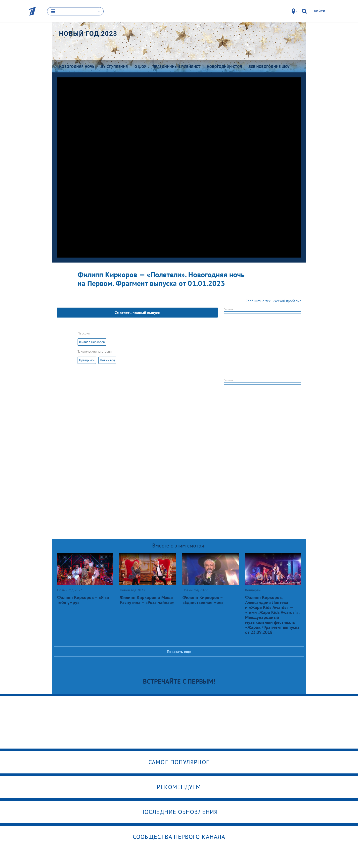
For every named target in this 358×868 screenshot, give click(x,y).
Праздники (87, 360)
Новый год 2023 (88, 34)
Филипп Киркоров (92, 342)
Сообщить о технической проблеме (273, 301)
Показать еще (179, 651)
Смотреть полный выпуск (137, 313)
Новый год (107, 360)
